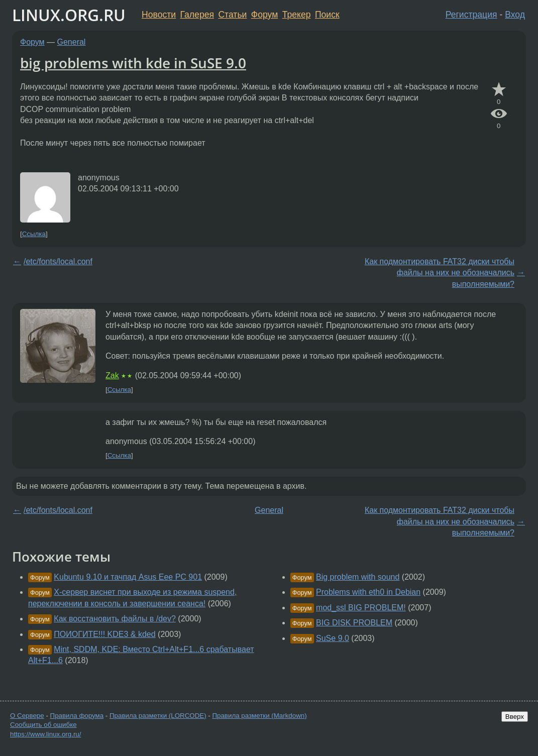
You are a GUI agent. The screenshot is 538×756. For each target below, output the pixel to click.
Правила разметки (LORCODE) (158, 716)
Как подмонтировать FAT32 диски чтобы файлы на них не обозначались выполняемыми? (440, 273)
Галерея (197, 15)
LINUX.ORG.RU (69, 15)
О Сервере (27, 716)
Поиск (327, 15)
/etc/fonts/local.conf (58, 261)
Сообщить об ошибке (43, 725)
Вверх (515, 717)
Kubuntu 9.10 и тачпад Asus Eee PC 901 (128, 577)
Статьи (232, 15)
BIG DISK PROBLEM (354, 623)
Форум (264, 15)
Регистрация (471, 15)
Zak (112, 375)
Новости (159, 15)
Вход (515, 15)
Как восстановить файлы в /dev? (115, 619)
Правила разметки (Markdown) (259, 716)
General (72, 42)
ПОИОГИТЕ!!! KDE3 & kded (104, 634)
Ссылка (34, 234)
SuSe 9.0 (333, 638)
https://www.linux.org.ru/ (45, 734)
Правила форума (77, 716)
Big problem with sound (358, 577)
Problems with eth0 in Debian (368, 592)
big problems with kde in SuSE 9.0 (133, 63)
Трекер (297, 15)
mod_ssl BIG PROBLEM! (361, 608)
